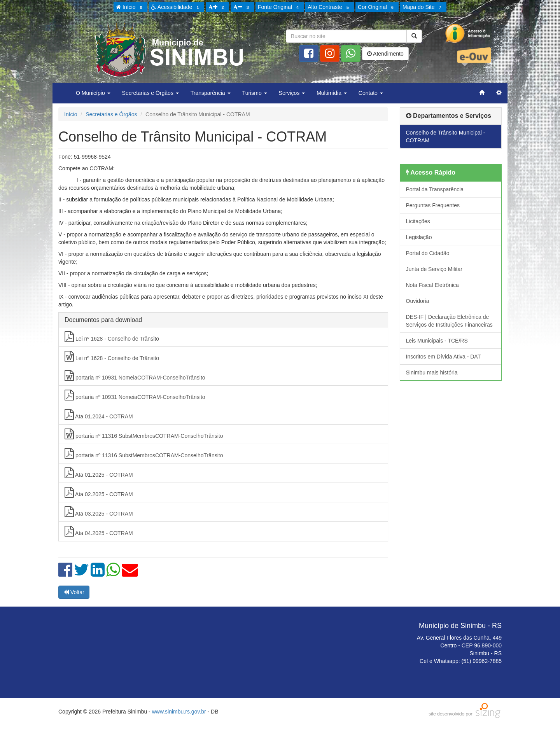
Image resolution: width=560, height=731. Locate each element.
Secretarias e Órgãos (111, 114)
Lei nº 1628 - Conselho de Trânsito (112, 337)
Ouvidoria (418, 301)
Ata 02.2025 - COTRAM (99, 492)
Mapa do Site (423, 7)
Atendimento (385, 54)
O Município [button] (93, 93)
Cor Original (377, 7)
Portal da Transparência (435, 189)
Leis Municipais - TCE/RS (437, 341)
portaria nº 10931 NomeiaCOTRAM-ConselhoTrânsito (135, 376)
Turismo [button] (255, 93)
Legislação (419, 237)
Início (130, 7)
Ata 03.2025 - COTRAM (99, 512)
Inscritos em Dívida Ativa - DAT (444, 357)
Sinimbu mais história (432, 372)
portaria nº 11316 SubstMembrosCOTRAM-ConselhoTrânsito (144, 434)
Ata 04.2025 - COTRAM (99, 531)
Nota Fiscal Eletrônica (432, 285)
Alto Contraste (329, 7)
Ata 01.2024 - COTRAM (99, 414)
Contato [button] (371, 93)
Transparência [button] (211, 93)
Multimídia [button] (332, 93)
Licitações (418, 221)
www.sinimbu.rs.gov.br (179, 712)
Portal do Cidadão (428, 253)
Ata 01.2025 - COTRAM (99, 473)
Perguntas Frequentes (433, 205)
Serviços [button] (292, 93)
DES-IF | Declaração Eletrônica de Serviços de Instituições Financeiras (449, 321)
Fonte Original (279, 7)
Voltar (74, 592)
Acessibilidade (176, 7)
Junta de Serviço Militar (434, 269)
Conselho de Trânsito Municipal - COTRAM (446, 136)
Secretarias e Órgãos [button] (150, 93)
